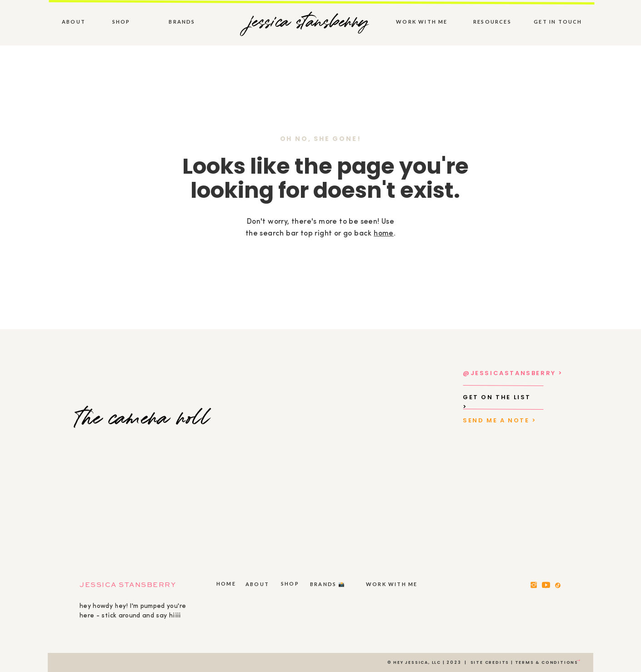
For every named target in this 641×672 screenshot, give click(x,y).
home (384, 234)
